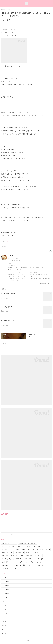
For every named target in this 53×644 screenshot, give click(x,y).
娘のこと (17, 565)
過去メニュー (21, 550)
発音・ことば (7, 553)
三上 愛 (11, 256)
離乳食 (5, 556)
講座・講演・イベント (10, 562)
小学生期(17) (4, 246)
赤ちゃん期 (39, 553)
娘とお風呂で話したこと (8, 321)
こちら (7, 242)
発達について (33, 550)
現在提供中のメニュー (9, 544)
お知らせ (27, 559)
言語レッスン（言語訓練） (9, 528)
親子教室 (32, 544)
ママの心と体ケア (8, 547)
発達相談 (22, 544)
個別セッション (8, 550)
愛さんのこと (36, 562)
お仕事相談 (17, 559)
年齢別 (29, 553)
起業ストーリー (29, 565)
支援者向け (7, 559)
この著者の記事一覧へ (46, 283)
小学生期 (38, 556)
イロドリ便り (38, 559)
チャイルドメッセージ (33, 547)
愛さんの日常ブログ (9, 569)
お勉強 (40, 565)
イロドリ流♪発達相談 (7, 519)
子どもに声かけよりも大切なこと (10, 293)
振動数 (20, 547)
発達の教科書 (19, 553)
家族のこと (7, 565)
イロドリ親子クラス (7, 523)
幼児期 (29, 556)
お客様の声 (24, 562)
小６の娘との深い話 (7, 307)
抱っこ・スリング (17, 556)
